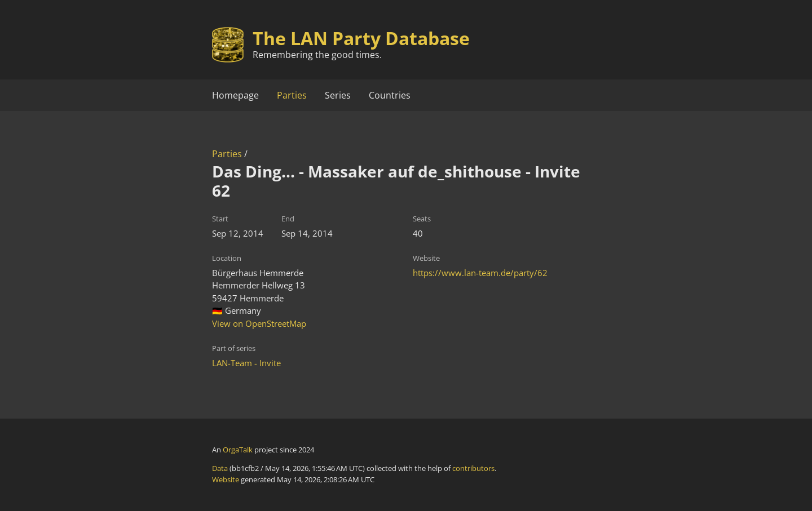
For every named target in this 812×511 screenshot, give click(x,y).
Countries (390, 95)
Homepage (235, 95)
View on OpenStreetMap (259, 323)
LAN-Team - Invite (246, 363)
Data (220, 468)
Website (226, 479)
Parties (292, 95)
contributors (473, 468)
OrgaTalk (238, 450)
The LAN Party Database (361, 38)
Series (338, 95)
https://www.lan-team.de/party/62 (480, 273)
